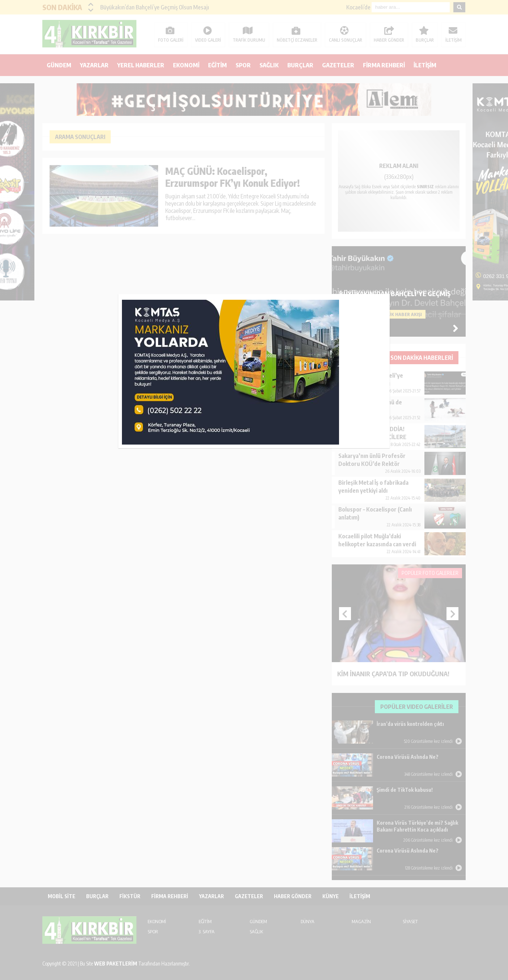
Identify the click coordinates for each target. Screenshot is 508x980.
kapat (387, 296)
